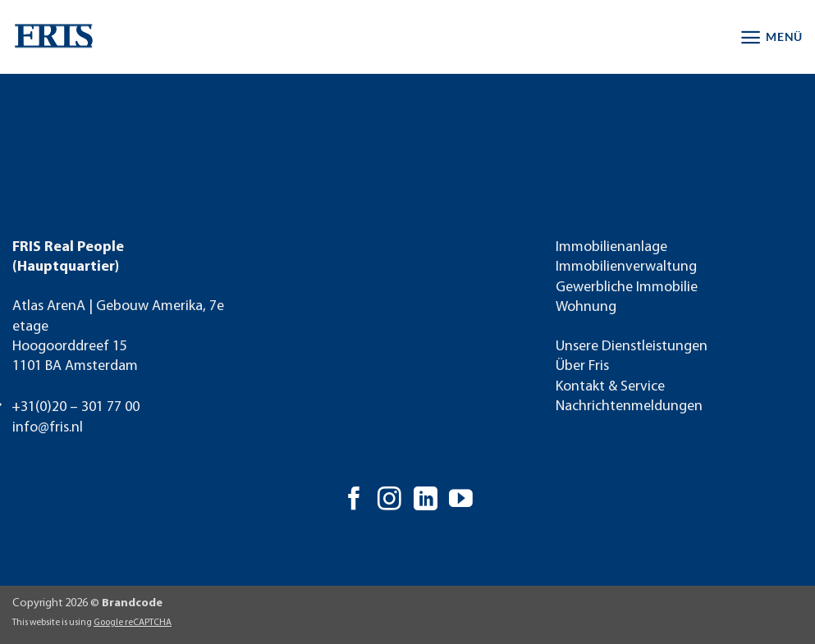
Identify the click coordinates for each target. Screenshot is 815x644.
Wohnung (586, 307)
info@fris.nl (48, 428)
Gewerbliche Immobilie (627, 288)
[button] (771, 37)
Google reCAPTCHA (133, 623)
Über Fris (582, 366)
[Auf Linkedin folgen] (426, 500)
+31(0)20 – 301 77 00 (76, 407)
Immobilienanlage (611, 247)
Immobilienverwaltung (626, 267)
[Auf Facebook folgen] (354, 500)
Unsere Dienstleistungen (632, 347)
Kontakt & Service (610, 387)
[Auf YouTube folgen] (461, 500)
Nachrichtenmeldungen (629, 406)
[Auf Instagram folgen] (389, 500)
